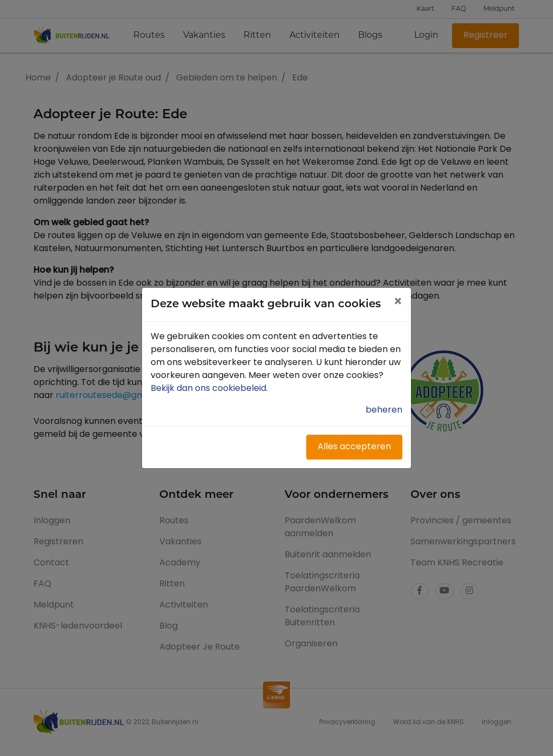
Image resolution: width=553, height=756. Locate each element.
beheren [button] (384, 410)
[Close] (398, 303)
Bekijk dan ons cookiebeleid (210, 389)
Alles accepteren (354, 447)
